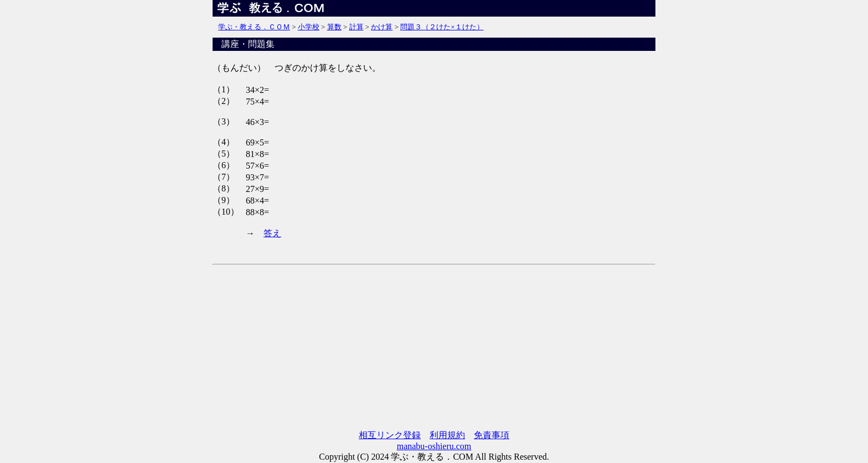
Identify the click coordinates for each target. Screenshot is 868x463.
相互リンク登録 (390, 435)
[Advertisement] (434, 348)
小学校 (309, 27)
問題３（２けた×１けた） (442, 27)
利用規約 (447, 435)
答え (272, 233)
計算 (356, 27)
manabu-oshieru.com (434, 446)
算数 (334, 27)
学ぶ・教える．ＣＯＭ (254, 27)
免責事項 (492, 435)
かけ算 (382, 27)
